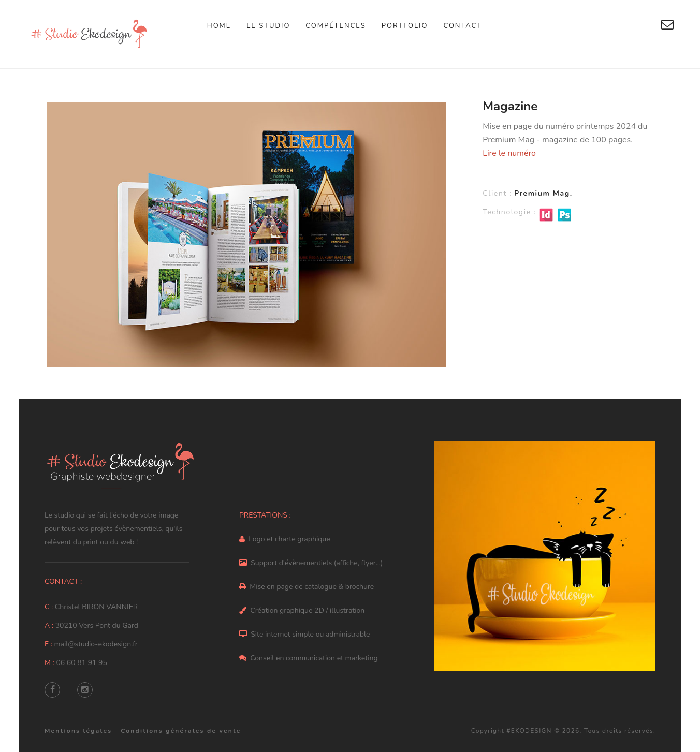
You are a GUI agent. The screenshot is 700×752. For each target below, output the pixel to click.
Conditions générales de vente (181, 731)
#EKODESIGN (529, 731)
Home (219, 26)
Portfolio (405, 26)
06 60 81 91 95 (81, 663)
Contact (463, 26)
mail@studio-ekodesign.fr (96, 644)
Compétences (336, 26)
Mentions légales (78, 731)
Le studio (268, 26)
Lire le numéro (509, 153)
